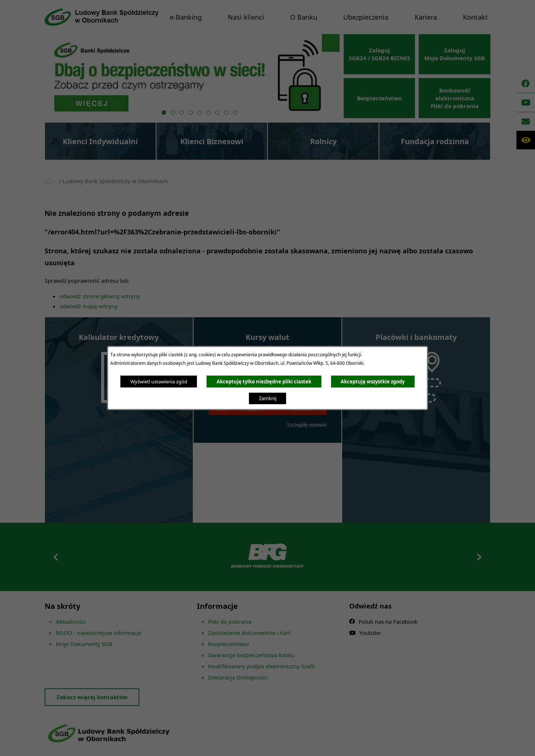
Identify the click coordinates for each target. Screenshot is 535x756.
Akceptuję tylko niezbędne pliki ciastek (264, 382)
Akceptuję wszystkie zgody (373, 382)
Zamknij (268, 398)
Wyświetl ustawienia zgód (159, 382)
